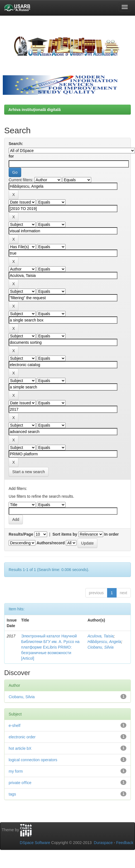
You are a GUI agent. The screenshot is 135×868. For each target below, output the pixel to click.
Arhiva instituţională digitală (34, 110)
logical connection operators (33, 760)
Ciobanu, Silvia (101, 647)
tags (12, 794)
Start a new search (29, 472)
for (11, 156)
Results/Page (21, 534)
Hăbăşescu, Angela (104, 642)
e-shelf (15, 726)
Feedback (125, 843)
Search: (16, 144)
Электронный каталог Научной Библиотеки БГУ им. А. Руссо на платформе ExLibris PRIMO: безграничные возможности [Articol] (50, 647)
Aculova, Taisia (101, 636)
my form (16, 771)
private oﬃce (20, 783)
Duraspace (103, 843)
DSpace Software (35, 843)
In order (112, 534)
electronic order (22, 737)
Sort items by (65, 534)
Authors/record (51, 543)
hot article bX (20, 748)
